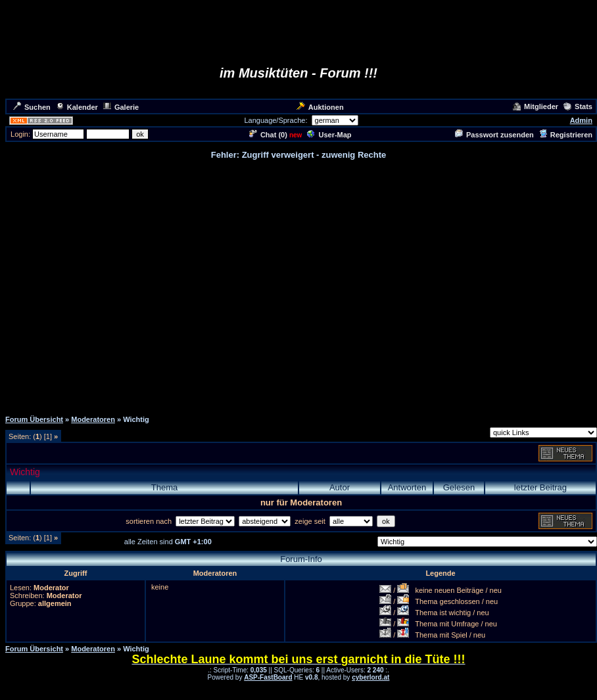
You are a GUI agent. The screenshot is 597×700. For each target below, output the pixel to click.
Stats (578, 106)
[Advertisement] (296, 284)
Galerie (121, 107)
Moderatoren (93, 419)
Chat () (268, 135)
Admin (581, 120)
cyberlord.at (370, 677)
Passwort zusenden (494, 135)
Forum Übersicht (34, 419)
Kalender (77, 107)
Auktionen (320, 107)
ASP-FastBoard (268, 677)
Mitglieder (536, 106)
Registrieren (566, 135)
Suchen (32, 107)
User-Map (329, 135)
